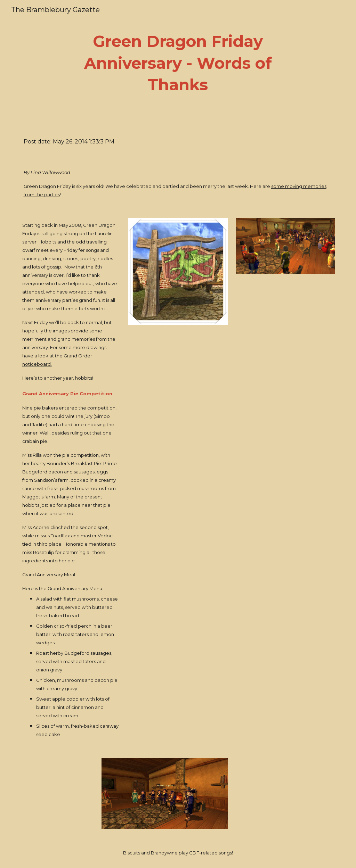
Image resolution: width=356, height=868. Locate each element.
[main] (178, 63)
